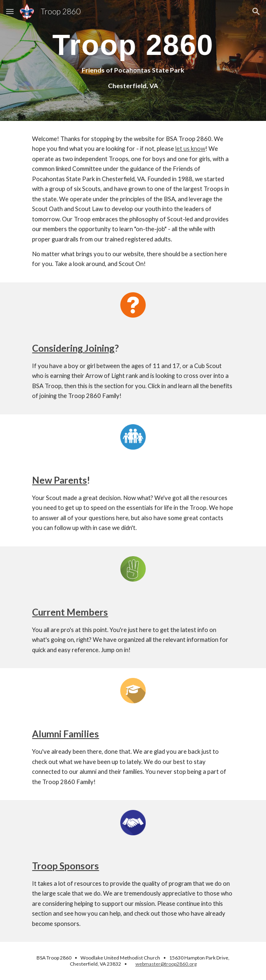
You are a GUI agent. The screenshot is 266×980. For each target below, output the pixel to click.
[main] (133, 60)
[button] (10, 11)
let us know (190, 149)
